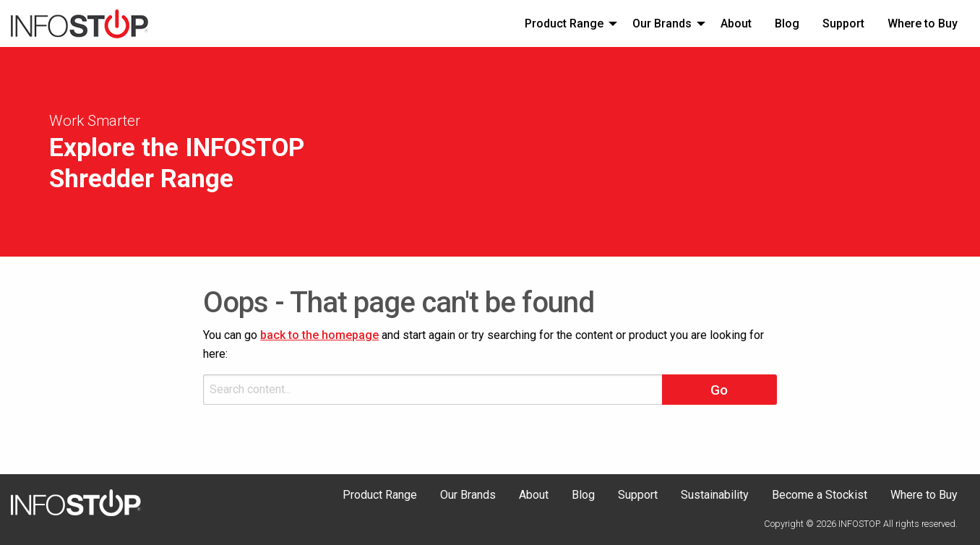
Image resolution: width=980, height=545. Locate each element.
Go (719, 390)
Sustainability (715, 495)
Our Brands (662, 23)
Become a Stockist (820, 495)
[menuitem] (567, 23)
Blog (787, 23)
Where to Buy (923, 23)
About (736, 23)
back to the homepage (319, 335)
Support (843, 23)
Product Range (564, 23)
